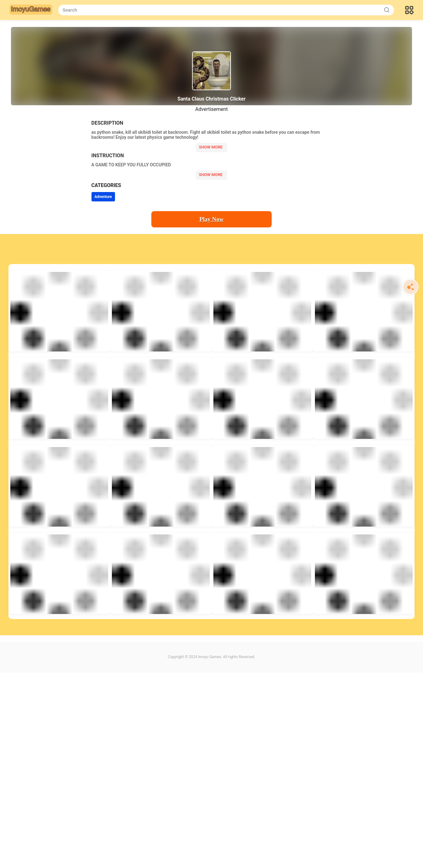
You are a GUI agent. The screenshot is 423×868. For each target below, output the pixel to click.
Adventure (103, 197)
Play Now (211, 219)
